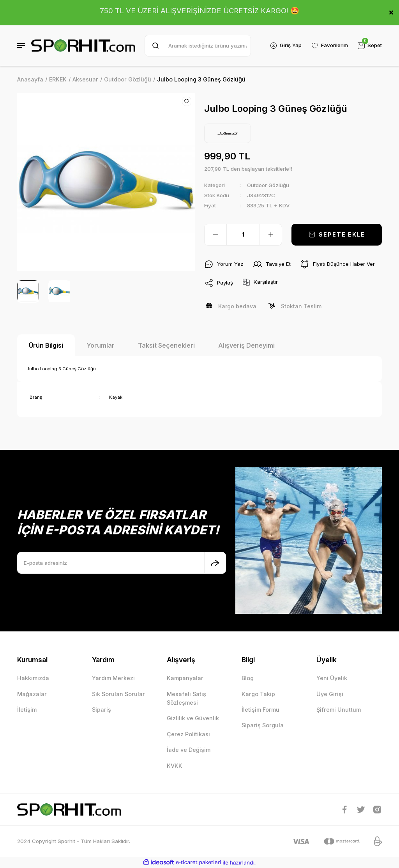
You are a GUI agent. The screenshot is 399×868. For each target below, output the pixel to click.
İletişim (27, 710)
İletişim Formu (260, 710)
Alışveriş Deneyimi (246, 345)
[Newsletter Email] (122, 563)
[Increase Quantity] (271, 235)
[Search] (198, 46)
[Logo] (83, 46)
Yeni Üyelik (332, 678)
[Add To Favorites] (187, 101)
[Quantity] (243, 235)
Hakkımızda (33, 678)
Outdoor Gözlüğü (268, 185)
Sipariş (102, 710)
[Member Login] (286, 46)
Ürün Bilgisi (46, 345)
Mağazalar (32, 694)
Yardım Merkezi (113, 678)
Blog (248, 678)
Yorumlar (101, 345)
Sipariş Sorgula (263, 725)
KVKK (175, 766)
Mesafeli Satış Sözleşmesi (186, 698)
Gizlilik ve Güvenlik (193, 718)
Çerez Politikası (188, 734)
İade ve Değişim (189, 750)
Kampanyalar (185, 678)
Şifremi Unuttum (339, 710)
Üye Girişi (330, 694)
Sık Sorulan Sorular (118, 694)
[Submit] (215, 563)
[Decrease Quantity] (215, 235)
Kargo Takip (258, 694)
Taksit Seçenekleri (166, 345)
